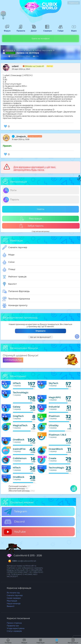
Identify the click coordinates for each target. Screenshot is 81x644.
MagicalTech (20, 425)
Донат (33, 30)
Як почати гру (13, 593)
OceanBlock (56, 449)
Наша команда (14, 604)
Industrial (54, 407)
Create (52, 458)
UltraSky (54, 425)
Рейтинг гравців (14, 277)
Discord (14, 522)
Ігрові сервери (14, 598)
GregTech (18, 416)
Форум (6, 30)
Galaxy (17, 407)
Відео (73, 30)
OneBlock (19, 440)
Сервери (47, 30)
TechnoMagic (21, 393)
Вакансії (11, 606)
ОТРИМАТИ (13, 360)
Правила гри (13, 626)
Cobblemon (20, 458)
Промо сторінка (14, 623)
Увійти (40, 209)
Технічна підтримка (16, 299)
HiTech (29, 50)
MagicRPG (55, 397)
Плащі (9, 269)
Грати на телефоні (41, 39)
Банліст (9, 284)
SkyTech (53, 383)
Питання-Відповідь (16, 291)
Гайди (60, 30)
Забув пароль (31, 226)
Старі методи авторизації (41, 231)
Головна (8, 50)
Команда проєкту (15, 306)
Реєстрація (31, 219)
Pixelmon (54, 416)
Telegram (15, 512)
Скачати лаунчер (15, 248)
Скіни (8, 262)
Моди (8, 255)
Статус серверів (14, 631)
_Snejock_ (19, 136)
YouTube (15, 532)
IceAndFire (19, 449)
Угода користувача (16, 628)
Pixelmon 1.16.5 (57, 435)
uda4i (15, 66)
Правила (20, 30)
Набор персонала (44, 50)
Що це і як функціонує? (40, 337)
